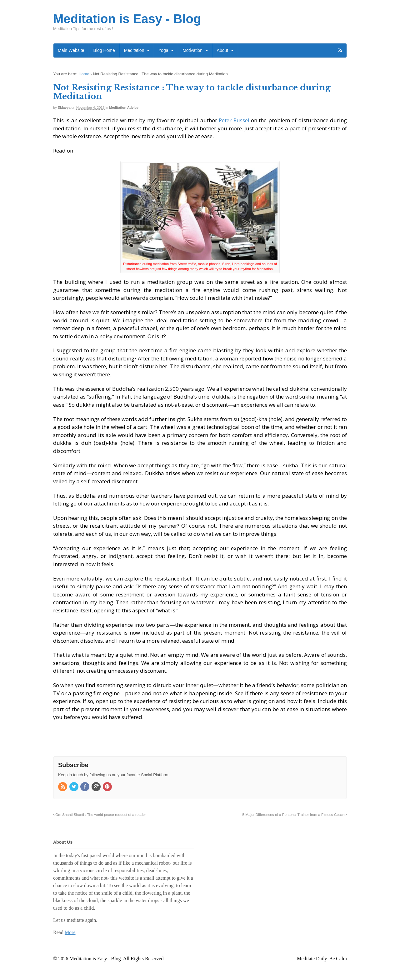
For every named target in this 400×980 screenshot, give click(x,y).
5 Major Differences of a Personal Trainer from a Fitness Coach (295, 814)
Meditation (134, 50)
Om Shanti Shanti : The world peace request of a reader (100, 814)
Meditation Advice (124, 108)
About (223, 50)
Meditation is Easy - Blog (127, 19)
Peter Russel (234, 120)
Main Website (71, 50)
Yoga (163, 50)
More (70, 932)
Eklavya (64, 108)
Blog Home (104, 50)
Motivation (192, 50)
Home (84, 74)
